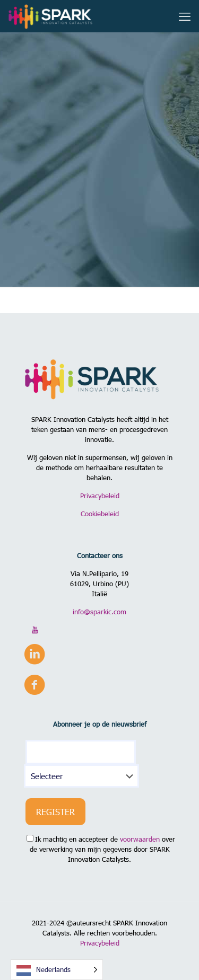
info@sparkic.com (99, 612)
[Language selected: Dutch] (57, 970)
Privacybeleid (100, 496)
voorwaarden (140, 839)
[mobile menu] (185, 16)
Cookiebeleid (100, 514)
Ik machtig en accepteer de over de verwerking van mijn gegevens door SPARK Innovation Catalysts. (101, 849)
